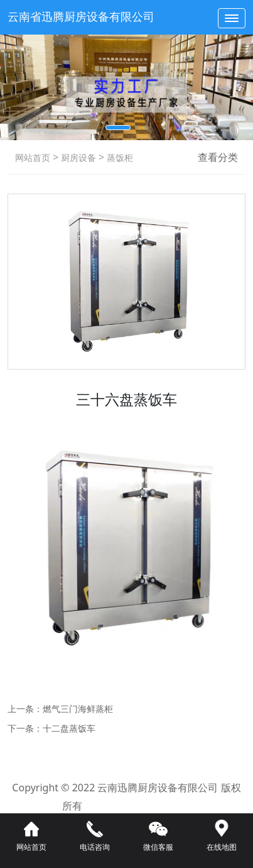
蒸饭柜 (119, 157)
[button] (118, 128)
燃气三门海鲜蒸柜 (78, 709)
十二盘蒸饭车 (69, 728)
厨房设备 (77, 157)
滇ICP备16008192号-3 (140, 806)
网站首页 (33, 157)
